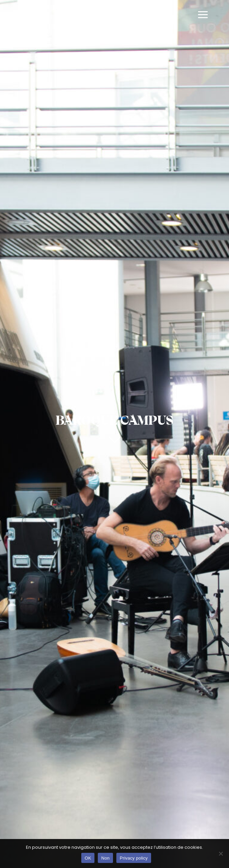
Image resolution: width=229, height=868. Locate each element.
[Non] (221, 854)
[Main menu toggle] (203, 15)
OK (88, 858)
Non (105, 858)
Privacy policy (134, 858)
